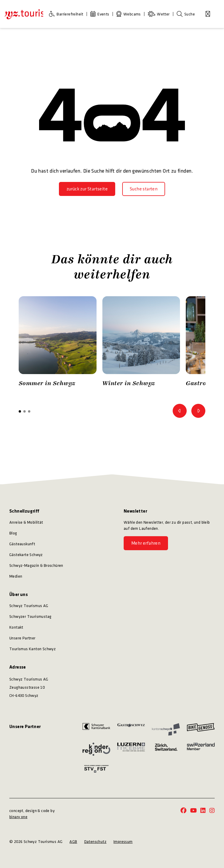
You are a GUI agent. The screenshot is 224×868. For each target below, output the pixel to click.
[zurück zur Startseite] (87, 189)
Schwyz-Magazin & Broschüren (36, 565)
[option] (58, 343)
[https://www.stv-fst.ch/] (96, 769)
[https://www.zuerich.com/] (166, 749)
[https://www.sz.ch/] (166, 730)
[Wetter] (160, 14)
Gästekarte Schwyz (26, 555)
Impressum (123, 842)
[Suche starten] (144, 189)
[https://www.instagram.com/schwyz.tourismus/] (212, 811)
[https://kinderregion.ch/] (96, 749)
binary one (18, 817)
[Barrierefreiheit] (67, 14)
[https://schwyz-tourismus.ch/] (24, 14)
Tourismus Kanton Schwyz (33, 649)
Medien (16, 576)
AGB (73, 842)
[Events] (101, 14)
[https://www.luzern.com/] (131, 749)
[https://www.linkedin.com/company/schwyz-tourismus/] (203, 811)
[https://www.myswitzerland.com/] (201, 749)
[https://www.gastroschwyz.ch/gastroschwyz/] (131, 730)
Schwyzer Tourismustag (30, 617)
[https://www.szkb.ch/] (96, 730)
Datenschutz (95, 842)
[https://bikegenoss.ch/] (201, 730)
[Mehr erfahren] (146, 543)
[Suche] (186, 14)
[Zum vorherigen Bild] (180, 411)
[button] (20, 411)
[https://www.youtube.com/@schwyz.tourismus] (194, 811)
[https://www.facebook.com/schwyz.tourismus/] (183, 811)
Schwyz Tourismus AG (29, 606)
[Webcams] (130, 14)
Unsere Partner (22, 638)
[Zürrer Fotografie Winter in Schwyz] (141, 343)
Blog (13, 533)
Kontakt (16, 627)
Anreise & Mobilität (26, 522)
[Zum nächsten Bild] (198, 411)
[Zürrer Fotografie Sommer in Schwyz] (58, 343)
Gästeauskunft (22, 544)
